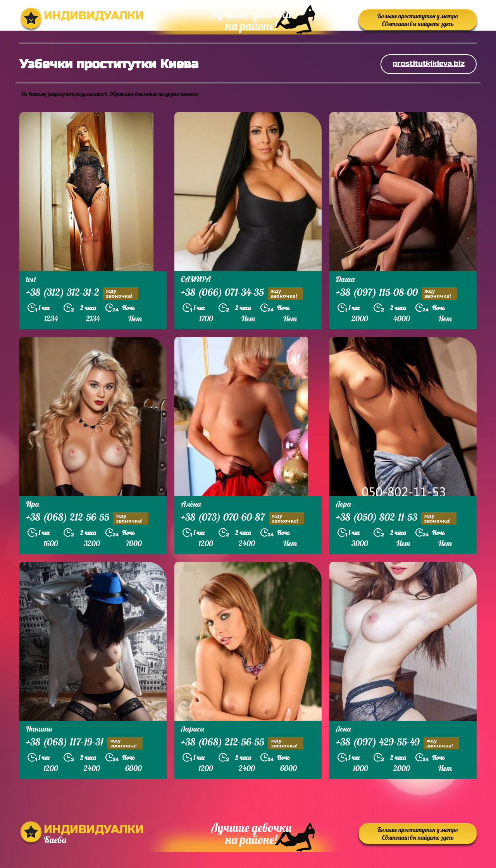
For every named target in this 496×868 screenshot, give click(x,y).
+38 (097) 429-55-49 (397, 743)
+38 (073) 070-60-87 (243, 518)
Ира (32, 504)
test (31, 279)
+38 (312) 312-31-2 (82, 293)
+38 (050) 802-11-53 (396, 518)
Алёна (191, 504)
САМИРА (196, 279)
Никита (39, 729)
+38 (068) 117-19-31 (84, 743)
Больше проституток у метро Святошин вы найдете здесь (418, 20)
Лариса (192, 729)
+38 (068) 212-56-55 (87, 518)
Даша (345, 279)
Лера (343, 504)
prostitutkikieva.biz (429, 63)
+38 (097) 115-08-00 (396, 293)
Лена (343, 729)
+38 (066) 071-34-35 (242, 293)
